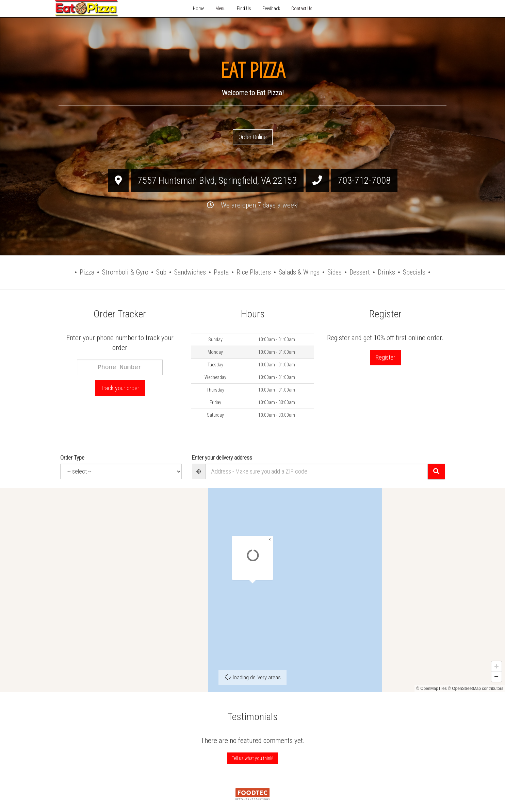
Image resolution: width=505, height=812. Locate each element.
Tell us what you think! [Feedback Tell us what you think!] (253, 758)
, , (217, 180)
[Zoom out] (496, 683)
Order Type (72, 458)
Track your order (120, 388)
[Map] (253, 590)
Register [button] (385, 357)
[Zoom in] (496, 673)
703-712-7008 (364, 180)
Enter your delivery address (222, 458)
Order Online (253, 137)
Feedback (271, 9)
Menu (221, 9)
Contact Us (302, 9)
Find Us (244, 9)
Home (199, 9)
